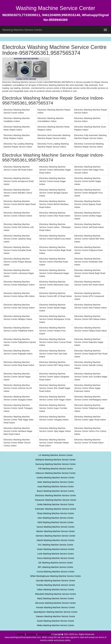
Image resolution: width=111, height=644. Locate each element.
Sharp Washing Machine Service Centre (56, 513)
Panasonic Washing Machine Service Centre (56, 500)
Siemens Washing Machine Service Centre (55, 536)
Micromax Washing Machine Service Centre (55, 603)
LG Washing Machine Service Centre (55, 455)
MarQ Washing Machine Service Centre (55, 598)
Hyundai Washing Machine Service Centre (56, 581)
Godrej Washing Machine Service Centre (55, 478)
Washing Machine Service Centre (22, 30)
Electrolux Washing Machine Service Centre (56, 495)
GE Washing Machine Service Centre (55, 563)
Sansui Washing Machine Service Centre (55, 527)
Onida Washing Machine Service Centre (56, 504)
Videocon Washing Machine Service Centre (55, 473)
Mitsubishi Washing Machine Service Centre (55, 594)
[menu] (105, 30)
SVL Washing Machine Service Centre (55, 545)
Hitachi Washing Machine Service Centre (55, 540)
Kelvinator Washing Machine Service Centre (55, 509)
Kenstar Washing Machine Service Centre (55, 607)
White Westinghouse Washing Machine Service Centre (55, 576)
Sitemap (21, 634)
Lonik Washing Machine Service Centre (56, 554)
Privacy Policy (44, 634)
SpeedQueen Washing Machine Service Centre (55, 612)
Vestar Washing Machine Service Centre (56, 549)
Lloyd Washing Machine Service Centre (56, 487)
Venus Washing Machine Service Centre (55, 558)
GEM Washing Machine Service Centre (55, 522)
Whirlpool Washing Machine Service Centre (55, 460)
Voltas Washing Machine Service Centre (55, 590)
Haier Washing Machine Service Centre (56, 482)
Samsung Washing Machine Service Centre (55, 464)
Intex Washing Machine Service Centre (55, 518)
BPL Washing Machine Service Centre (55, 567)
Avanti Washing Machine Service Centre (55, 621)
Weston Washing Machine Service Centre (55, 531)
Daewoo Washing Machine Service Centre (56, 616)
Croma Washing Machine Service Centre (55, 572)
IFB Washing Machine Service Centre (56, 469)
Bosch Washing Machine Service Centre (55, 491)
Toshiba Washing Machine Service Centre (55, 585)
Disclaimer (31, 634)
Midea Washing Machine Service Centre (55, 625)
